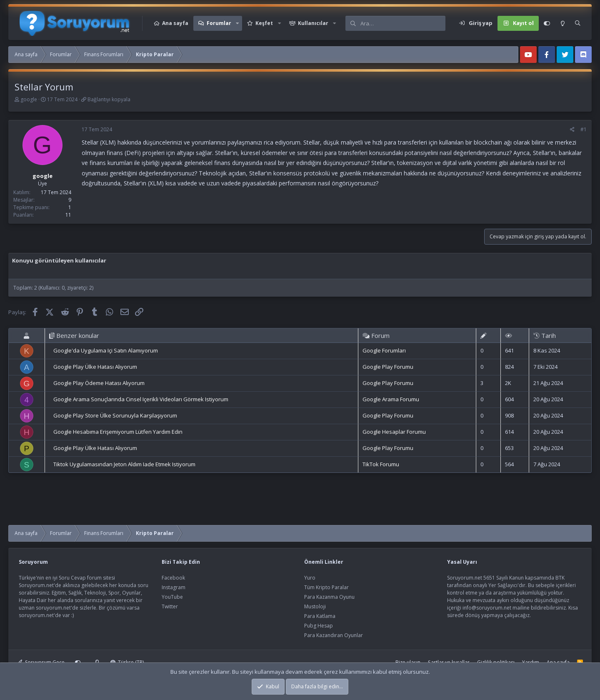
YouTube (172, 597)
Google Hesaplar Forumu (394, 432)
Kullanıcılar (313, 23)
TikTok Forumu (381, 464)
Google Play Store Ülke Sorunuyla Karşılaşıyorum (115, 415)
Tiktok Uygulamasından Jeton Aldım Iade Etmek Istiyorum (124, 464)
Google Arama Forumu (391, 399)
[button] (237, 23)
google (29, 99)
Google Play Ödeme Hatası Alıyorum (99, 383)
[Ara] (403, 23)
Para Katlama (320, 616)
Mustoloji (315, 606)
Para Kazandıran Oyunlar (334, 635)
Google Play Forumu (388, 367)
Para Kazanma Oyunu (329, 597)
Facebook (173, 578)
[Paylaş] (572, 130)
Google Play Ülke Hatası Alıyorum (95, 367)
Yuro (310, 578)
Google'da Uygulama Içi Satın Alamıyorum (106, 350)
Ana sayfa (175, 23)
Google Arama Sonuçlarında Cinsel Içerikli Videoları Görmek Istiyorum (141, 399)
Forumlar (219, 23)
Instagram (174, 587)
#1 (584, 129)
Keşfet (264, 23)
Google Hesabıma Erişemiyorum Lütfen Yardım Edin (118, 432)
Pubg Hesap (319, 626)
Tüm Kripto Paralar (326, 587)
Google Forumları (384, 350)
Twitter (170, 606)
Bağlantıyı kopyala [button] (109, 99)
